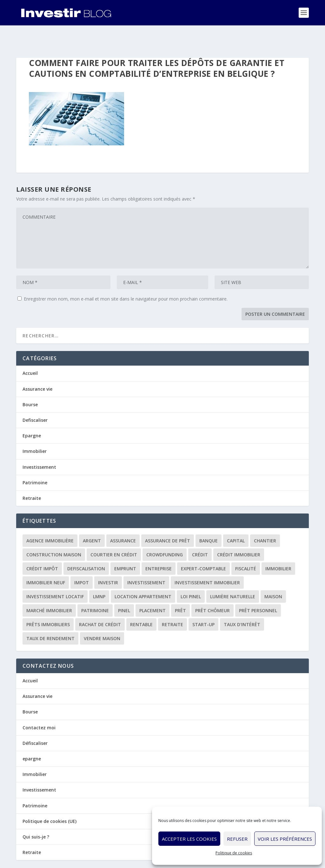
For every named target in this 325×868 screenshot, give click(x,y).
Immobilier (35, 431)
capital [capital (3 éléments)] (236, 521)
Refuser (237, 839)
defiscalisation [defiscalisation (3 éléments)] (86, 549)
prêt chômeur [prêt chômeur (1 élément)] (212, 591)
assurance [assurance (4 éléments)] (123, 521)
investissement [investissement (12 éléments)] (146, 563)
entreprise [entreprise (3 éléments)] (159, 549)
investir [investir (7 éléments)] (108, 563)
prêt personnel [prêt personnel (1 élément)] (258, 591)
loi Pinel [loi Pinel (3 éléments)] (191, 577)
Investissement (39, 447)
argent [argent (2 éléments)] (92, 521)
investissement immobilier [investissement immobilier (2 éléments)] (207, 563)
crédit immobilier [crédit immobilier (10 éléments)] (239, 535)
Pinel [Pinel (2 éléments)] (124, 591)
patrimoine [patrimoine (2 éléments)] (95, 591)
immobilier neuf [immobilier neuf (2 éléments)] (46, 563)
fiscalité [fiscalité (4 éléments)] (246, 549)
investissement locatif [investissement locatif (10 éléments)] (55, 577)
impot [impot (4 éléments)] (82, 563)
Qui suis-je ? (36, 817)
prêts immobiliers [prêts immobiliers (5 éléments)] (48, 605)
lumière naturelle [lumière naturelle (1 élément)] (233, 577)
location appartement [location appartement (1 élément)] (143, 577)
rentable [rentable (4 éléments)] (141, 605)
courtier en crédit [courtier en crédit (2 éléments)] (114, 535)
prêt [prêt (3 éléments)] (180, 591)
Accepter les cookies (189, 839)
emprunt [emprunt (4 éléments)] (125, 549)
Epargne (32, 416)
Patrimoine (35, 463)
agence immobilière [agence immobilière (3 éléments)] (50, 521)
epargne (32, 739)
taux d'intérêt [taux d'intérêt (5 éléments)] (242, 605)
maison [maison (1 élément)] (273, 577)
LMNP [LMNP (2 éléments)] (99, 577)
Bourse (30, 385)
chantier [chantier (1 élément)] (265, 521)
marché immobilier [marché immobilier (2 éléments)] (49, 591)
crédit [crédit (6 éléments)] (200, 535)
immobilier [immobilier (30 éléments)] (278, 549)
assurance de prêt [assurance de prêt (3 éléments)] (168, 521)
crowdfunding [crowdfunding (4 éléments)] (165, 535)
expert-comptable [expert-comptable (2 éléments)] (203, 549)
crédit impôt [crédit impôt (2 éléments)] (42, 549)
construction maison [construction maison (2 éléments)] (54, 535)
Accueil (30, 353)
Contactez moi (39, 708)
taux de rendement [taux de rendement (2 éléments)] (50, 619)
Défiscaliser (35, 723)
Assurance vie (37, 369)
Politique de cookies (234, 853)
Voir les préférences (285, 839)
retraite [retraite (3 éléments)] (172, 605)
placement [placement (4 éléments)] (153, 591)
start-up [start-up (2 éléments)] (203, 605)
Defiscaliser (35, 400)
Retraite (32, 478)
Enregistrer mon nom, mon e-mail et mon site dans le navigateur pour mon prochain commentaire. (126, 279)
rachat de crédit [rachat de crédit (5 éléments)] (100, 605)
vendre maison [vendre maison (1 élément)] (102, 619)
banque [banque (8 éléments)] (209, 521)
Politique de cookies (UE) (50, 802)
